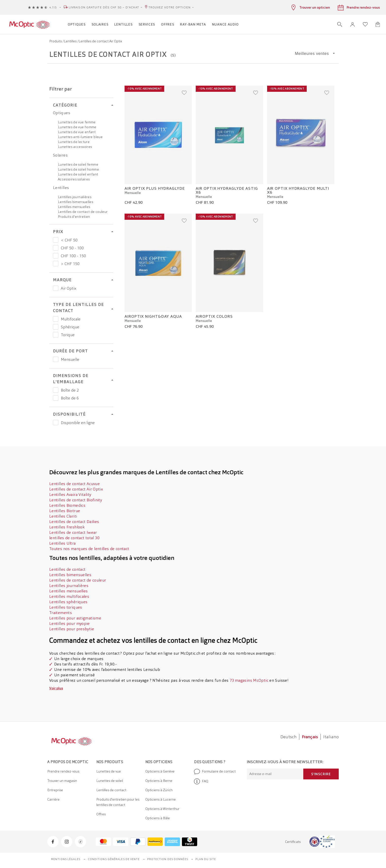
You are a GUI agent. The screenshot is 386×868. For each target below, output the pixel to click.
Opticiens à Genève (160, 771)
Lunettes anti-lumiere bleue (80, 137)
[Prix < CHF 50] (56, 240)
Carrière (53, 799)
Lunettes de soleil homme (78, 169)
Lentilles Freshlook (67, 527)
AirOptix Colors (214, 316)
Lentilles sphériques (68, 602)
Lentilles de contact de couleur (83, 212)
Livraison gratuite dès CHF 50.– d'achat (104, 7)
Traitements (61, 613)
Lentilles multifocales (69, 596)
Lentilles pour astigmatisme (75, 618)
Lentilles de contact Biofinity (76, 500)
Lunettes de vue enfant (77, 132)
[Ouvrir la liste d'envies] (365, 24)
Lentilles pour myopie (70, 623)
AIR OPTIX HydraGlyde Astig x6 (227, 190)
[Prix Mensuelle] (56, 359)
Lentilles (71, 41)
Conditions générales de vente (114, 859)
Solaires (60, 155)
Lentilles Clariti (63, 516)
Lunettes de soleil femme (78, 164)
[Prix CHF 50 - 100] (56, 248)
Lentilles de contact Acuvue (74, 484)
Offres (101, 814)
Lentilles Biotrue (65, 511)
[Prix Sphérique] (56, 327)
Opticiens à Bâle (158, 818)
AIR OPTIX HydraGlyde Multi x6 (298, 190)
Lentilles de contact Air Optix (76, 489)
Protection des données (168, 859)
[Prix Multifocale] (56, 319)
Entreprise (55, 790)
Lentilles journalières (75, 197)
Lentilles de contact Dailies (74, 522)
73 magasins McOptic (249, 680)
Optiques (62, 113)
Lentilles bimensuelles (75, 202)
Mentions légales (66, 859)
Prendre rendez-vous (63, 771)
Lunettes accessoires (75, 147)
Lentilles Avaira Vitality (70, 495)
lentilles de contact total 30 (74, 538)
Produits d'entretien (74, 217)
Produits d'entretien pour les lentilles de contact (118, 802)
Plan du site (206, 859)
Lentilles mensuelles (74, 207)
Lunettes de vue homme (77, 127)
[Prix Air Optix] (56, 288)
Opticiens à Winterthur (162, 809)
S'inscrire (321, 774)
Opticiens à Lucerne (161, 799)
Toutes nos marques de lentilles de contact (89, 549)
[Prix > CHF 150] (56, 264)
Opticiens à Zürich (159, 790)
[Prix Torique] (56, 335)
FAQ (201, 781)
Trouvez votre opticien (169, 7)
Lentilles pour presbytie (72, 629)
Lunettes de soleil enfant (78, 174)
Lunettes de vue (109, 771)
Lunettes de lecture (74, 142)
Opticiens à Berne (159, 781)
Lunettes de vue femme (77, 122)
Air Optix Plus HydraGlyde (155, 189)
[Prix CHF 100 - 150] (56, 256)
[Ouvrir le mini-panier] (378, 24)
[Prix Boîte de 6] (56, 398)
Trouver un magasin (62, 781)
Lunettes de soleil (110, 781)
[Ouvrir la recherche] (340, 24)
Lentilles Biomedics (67, 505)
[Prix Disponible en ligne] (56, 423)
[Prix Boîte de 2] (56, 390)
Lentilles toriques (66, 607)
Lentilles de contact (67, 569)
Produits (56, 41)
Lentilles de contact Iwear (73, 532)
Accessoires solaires (74, 179)
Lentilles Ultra (63, 543)
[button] (353, 24)
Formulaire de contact (215, 772)
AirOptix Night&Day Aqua (153, 316)
